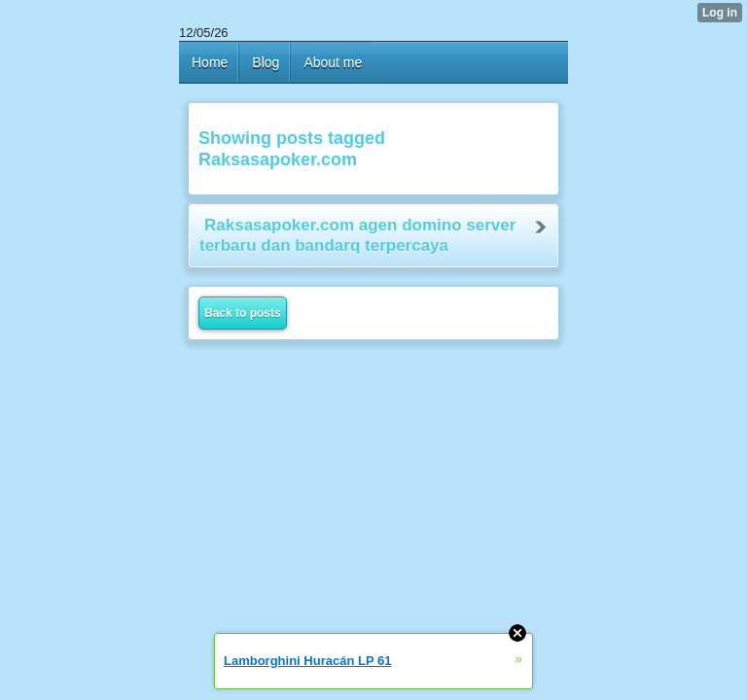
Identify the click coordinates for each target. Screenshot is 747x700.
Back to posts (243, 313)
